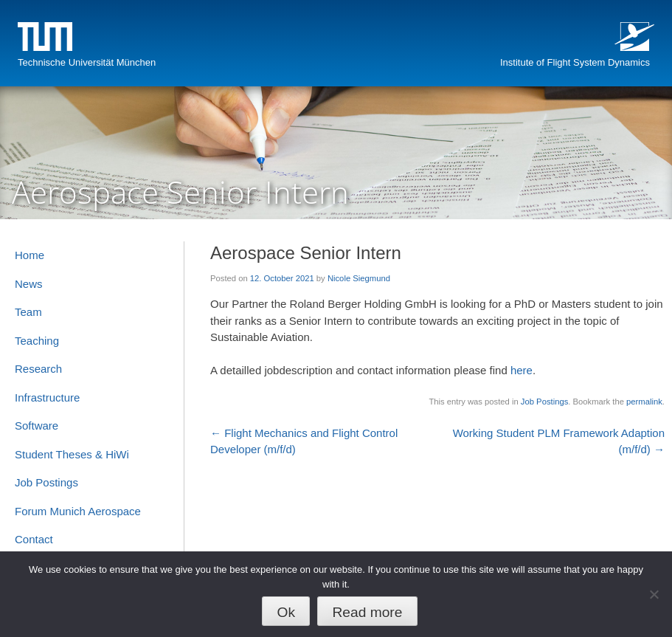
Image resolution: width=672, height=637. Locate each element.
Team (28, 312)
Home (30, 255)
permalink (644, 402)
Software (37, 426)
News (29, 284)
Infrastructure (47, 397)
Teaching (37, 341)
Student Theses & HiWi (72, 454)
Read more (367, 612)
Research (38, 369)
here (522, 370)
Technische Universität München (87, 62)
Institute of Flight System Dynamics (575, 62)
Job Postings (544, 402)
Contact (34, 539)
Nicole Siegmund (359, 278)
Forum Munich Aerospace (78, 511)
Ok (287, 612)
